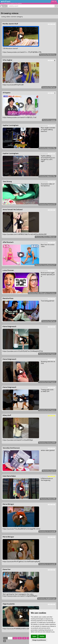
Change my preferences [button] (39, 640)
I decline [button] (42, 636)
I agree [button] (34, 636)
